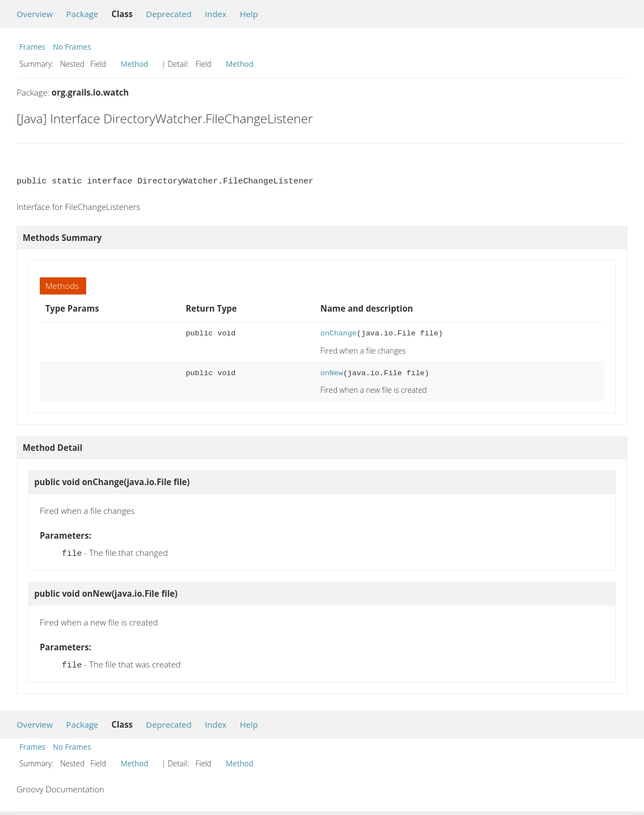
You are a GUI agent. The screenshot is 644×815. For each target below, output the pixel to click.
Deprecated (169, 14)
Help (249, 14)
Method (135, 64)
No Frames (72, 47)
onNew (332, 373)
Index (216, 14)
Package (82, 14)
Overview (35, 14)
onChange (339, 333)
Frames (32, 47)
